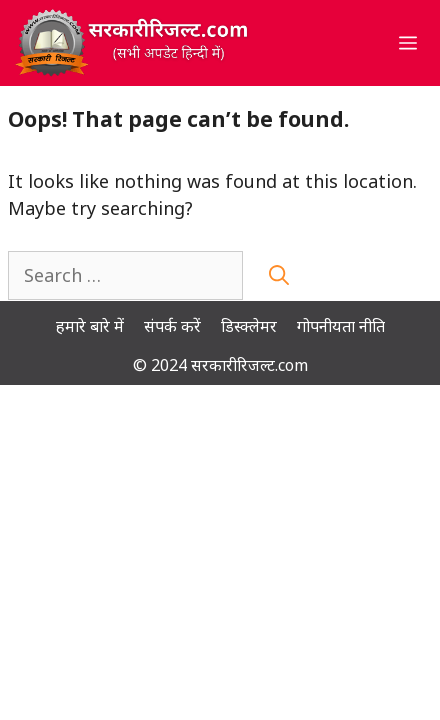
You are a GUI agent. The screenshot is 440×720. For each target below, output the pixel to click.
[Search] (279, 275)
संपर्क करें (172, 326)
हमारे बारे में (90, 326)
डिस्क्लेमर (249, 326)
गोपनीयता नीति (341, 326)
